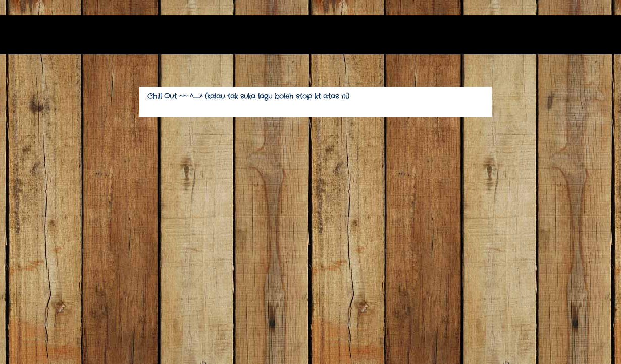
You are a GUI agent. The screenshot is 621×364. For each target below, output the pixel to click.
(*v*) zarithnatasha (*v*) (114, 37)
